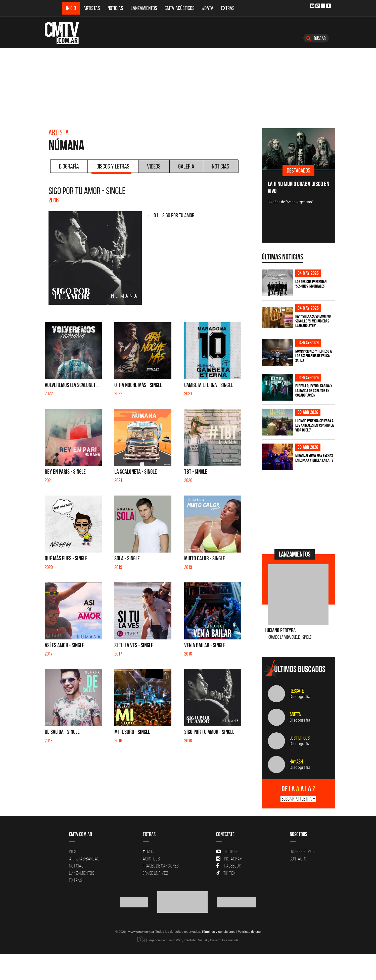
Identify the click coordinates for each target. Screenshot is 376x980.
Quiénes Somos (302, 851)
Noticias (115, 8)
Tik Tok (226, 873)
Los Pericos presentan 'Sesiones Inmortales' (311, 284)
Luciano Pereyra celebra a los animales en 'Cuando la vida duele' (315, 425)
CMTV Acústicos (180, 8)
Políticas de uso (249, 932)
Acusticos (151, 859)
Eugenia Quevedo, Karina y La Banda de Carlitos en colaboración (314, 390)
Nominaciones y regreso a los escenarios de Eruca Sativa (314, 356)
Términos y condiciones (219, 932)
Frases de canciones (161, 866)
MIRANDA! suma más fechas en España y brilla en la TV (314, 458)
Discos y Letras (111, 168)
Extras (228, 8)
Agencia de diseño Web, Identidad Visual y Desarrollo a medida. (188, 940)
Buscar (316, 38)
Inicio (71, 8)
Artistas (92, 8)
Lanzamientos (144, 8)
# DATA (149, 851)
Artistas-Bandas (84, 859)
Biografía (69, 166)
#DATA (208, 8)
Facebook (229, 866)
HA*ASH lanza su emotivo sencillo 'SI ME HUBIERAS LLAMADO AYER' (313, 321)
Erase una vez (156, 873)
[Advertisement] (188, 86)
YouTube (227, 851)
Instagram (229, 859)
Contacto (298, 859)
